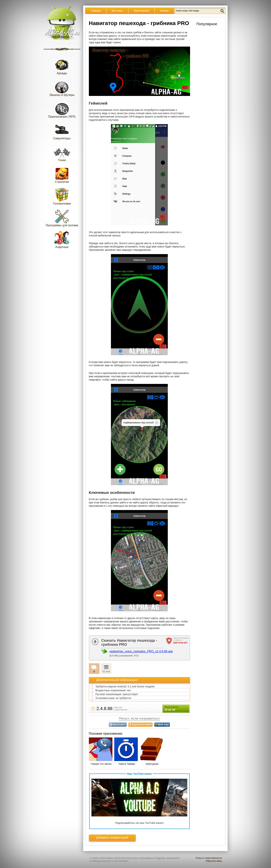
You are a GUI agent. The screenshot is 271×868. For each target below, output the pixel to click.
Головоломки (62, 196)
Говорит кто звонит (101, 764)
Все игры (117, 11)
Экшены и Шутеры (62, 88)
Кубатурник (152, 764)
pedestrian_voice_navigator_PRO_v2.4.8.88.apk (141, 651)
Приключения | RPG (62, 109)
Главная (96, 11)
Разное (164, 11)
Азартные (62, 240)
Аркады (62, 66)
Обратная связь (214, 861)
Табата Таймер (127, 764)
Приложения (141, 11)
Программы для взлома (62, 218)
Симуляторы (62, 131)
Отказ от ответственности (209, 858)
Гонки (62, 153)
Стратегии (62, 174)
